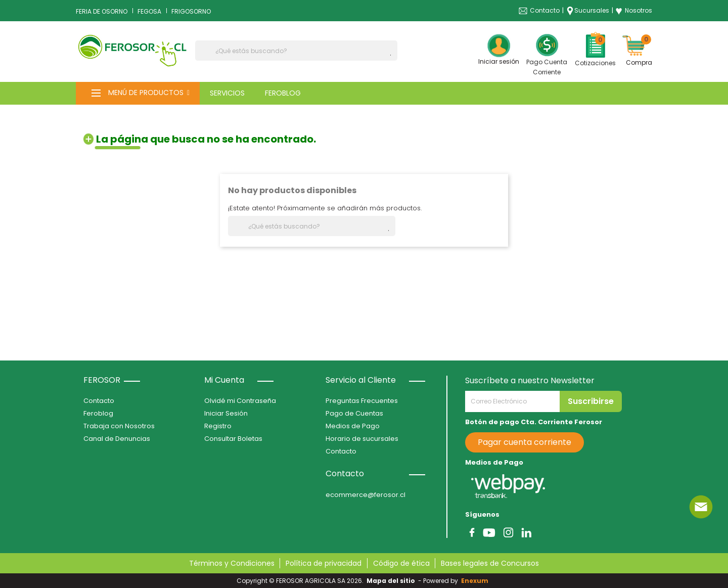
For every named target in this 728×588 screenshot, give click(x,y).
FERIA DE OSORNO (102, 11)
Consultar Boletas (233, 439)
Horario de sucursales (362, 439)
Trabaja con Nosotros (119, 426)
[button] (138, 93)
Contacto (545, 10)
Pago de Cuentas (354, 413)
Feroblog (98, 413)
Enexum (476, 581)
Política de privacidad (324, 563)
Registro (218, 426)
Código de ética (401, 563)
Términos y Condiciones (232, 563)
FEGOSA (149, 11)
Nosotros (634, 11)
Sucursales (592, 10)
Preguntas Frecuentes (362, 401)
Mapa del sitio (391, 581)
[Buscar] (296, 51)
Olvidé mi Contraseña (240, 401)
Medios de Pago (353, 426)
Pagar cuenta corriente (525, 442)
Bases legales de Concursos (490, 563)
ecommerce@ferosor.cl (366, 495)
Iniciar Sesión (226, 413)
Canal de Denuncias (117, 439)
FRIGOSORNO (191, 11)
